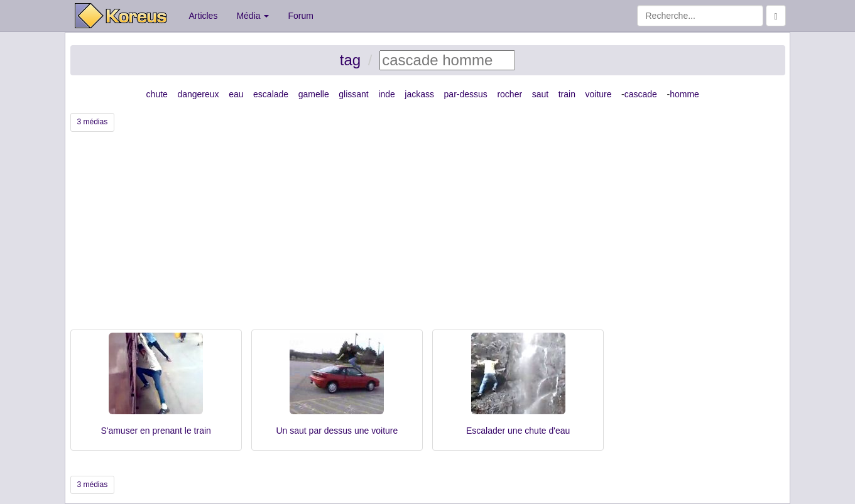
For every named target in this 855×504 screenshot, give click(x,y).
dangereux (198, 94)
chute (157, 94)
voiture (598, 94)
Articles (204, 16)
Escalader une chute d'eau (518, 431)
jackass (419, 94)
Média (253, 16)
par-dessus (466, 94)
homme (684, 94)
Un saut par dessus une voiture (337, 431)
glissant (353, 94)
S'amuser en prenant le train (155, 431)
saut (540, 94)
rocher (509, 94)
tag (350, 60)
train (567, 94)
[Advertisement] (428, 235)
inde (386, 94)
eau (236, 94)
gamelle (314, 94)
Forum (300, 16)
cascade (641, 94)
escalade (271, 94)
